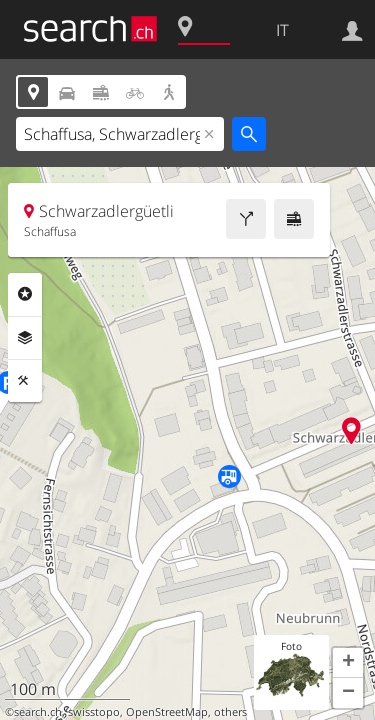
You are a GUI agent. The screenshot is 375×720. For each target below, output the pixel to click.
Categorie (25, 294)
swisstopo (94, 712)
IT (282, 30)
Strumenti (25, 381)
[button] (348, 663)
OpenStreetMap (167, 712)
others (230, 712)
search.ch (38, 712)
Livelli (25, 338)
